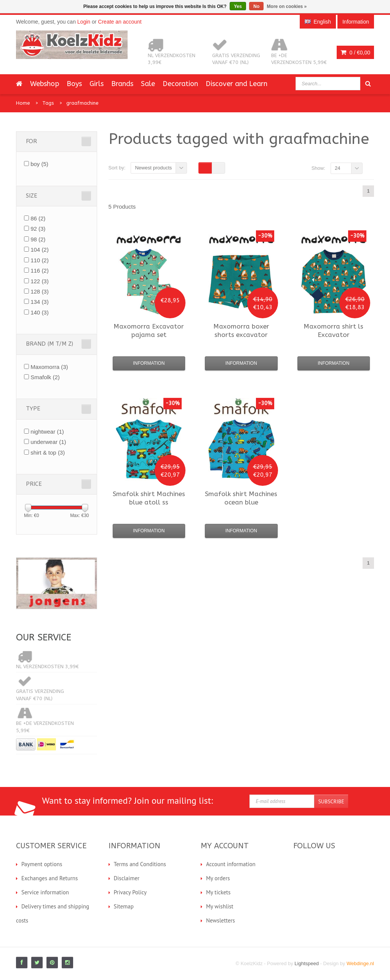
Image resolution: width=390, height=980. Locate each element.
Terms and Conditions (140, 864)
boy (39, 164)
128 (40, 291)
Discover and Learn (237, 84)
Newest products (153, 168)
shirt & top (48, 452)
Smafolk (45, 377)
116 (40, 271)
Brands (122, 84)
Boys (74, 84)
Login (84, 22)
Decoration (180, 84)
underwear (48, 442)
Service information (45, 892)
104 (40, 250)
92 (38, 229)
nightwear (47, 432)
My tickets (218, 892)
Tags (48, 103)
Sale (148, 84)
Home (23, 103)
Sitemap (124, 906)
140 (40, 312)
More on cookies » (287, 6)
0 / (355, 53)
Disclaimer (127, 878)
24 (337, 168)
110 (40, 260)
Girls (97, 84)
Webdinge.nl (360, 963)
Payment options (42, 864)
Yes (238, 6)
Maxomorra (49, 367)
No (256, 6)
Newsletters (221, 920)
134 (40, 302)
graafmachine (82, 103)
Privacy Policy (130, 892)
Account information (231, 864)
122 (40, 281)
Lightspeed (307, 963)
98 (38, 239)
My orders (218, 878)
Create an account (120, 22)
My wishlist (220, 906)
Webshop (45, 84)
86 (38, 218)
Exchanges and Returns (50, 878)
